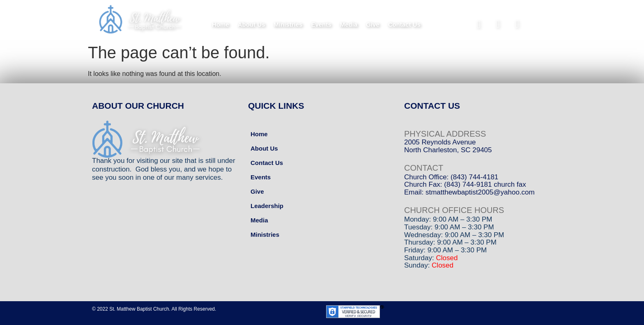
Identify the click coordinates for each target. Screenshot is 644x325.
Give (373, 24)
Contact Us (404, 24)
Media (349, 24)
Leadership (267, 206)
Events (321, 24)
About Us (252, 24)
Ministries (288, 24)
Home (221, 24)
